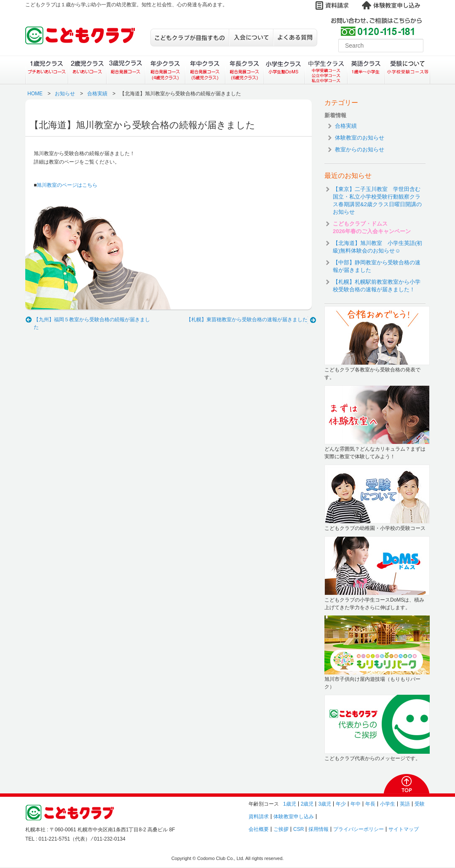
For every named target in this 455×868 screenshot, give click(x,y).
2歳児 (307, 804)
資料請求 (259, 817)
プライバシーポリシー (359, 829)
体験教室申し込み (294, 817)
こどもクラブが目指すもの (190, 38)
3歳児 (325, 804)
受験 (420, 804)
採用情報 (318, 829)
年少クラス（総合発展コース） (165, 70)
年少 (341, 804)
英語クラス (366, 70)
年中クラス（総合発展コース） (205, 70)
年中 (356, 804)
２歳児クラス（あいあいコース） (87, 70)
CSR (298, 829)
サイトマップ (404, 829)
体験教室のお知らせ (360, 138)
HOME (35, 94)
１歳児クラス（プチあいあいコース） (47, 70)
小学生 (388, 804)
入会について (251, 38)
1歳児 (290, 804)
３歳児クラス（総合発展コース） (126, 70)
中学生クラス (327, 70)
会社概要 (259, 829)
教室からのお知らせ (360, 149)
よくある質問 (295, 38)
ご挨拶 (281, 829)
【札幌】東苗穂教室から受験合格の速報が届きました (247, 320)
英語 (405, 804)
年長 (370, 804)
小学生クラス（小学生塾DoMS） (285, 70)
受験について (408, 70)
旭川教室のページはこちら (67, 185)
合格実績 (97, 94)
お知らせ (65, 94)
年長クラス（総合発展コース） (245, 70)
